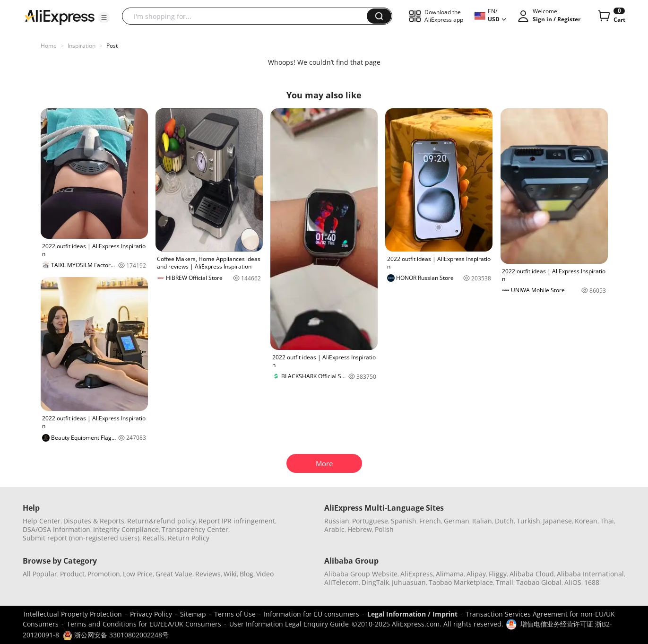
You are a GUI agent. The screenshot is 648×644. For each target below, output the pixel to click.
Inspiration (82, 46)
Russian (337, 521)
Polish (384, 529)
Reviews (208, 574)
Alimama (450, 574)
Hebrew (360, 529)
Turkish (528, 521)
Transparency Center (195, 529)
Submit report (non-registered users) (81, 538)
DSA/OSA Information (56, 529)
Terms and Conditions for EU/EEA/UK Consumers (144, 624)
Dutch (504, 521)
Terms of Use (235, 614)
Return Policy (189, 538)
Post (112, 46)
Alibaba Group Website (361, 574)
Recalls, (154, 538)
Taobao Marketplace (461, 582)
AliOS (573, 582)
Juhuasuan (409, 582)
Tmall (505, 582)
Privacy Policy (151, 614)
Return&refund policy (161, 521)
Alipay (476, 574)
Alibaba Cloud (532, 574)
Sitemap (193, 614)
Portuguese (370, 521)
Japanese (557, 521)
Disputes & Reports (94, 521)
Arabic (334, 529)
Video (265, 574)
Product (72, 574)
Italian (482, 521)
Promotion (104, 574)
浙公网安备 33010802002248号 (116, 635)
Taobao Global (539, 582)
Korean (586, 521)
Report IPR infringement (237, 521)
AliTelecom (341, 582)
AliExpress (417, 574)
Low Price (138, 574)
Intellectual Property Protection (73, 614)
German (457, 521)
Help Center (42, 521)
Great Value (174, 574)
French (430, 521)
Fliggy (498, 574)
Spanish (404, 521)
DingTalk (375, 582)
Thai (607, 521)
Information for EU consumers (311, 614)
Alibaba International (590, 574)
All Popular (40, 574)
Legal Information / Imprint (412, 614)
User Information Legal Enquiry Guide (289, 624)
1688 (592, 582)
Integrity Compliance (126, 529)
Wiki (230, 574)
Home (49, 46)
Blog (246, 574)
